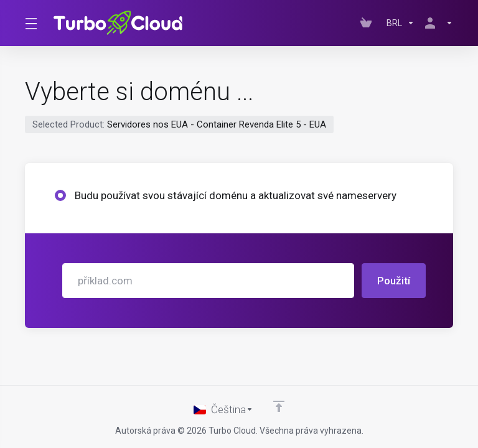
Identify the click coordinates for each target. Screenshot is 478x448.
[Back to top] (279, 406)
